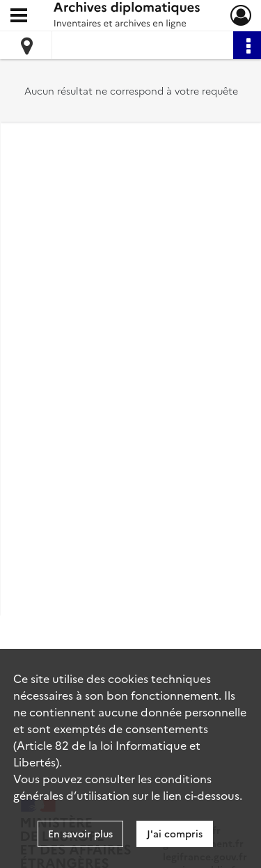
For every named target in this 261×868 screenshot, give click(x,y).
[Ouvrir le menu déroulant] (19, 17)
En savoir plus (80, 833)
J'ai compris (175, 833)
